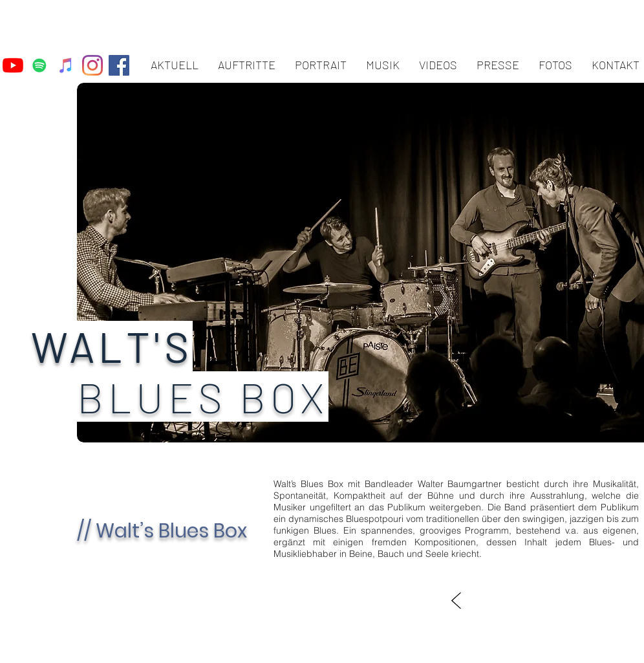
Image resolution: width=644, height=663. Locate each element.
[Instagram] (92, 65)
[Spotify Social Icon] (39, 65)
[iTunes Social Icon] (66, 65)
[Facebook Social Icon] (119, 65)
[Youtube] (13, 65)
